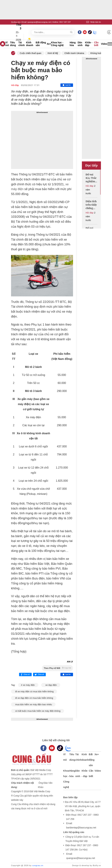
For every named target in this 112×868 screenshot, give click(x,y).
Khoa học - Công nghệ (57, 44)
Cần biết (96, 44)
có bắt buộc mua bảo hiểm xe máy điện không (38, 711)
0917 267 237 (65, 22)
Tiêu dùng (13, 44)
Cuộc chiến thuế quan (31, 53)
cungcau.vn (38, 865)
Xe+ (49, 44)
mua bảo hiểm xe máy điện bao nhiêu (33, 704)
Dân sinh (80, 44)
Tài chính (22, 44)
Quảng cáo (16, 22)
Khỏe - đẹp (89, 44)
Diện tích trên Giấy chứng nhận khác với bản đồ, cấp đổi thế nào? (91, 205)
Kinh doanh (30, 44)
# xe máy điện (28, 685)
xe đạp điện (51, 685)
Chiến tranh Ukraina (74, 53)
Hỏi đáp (15, 85)
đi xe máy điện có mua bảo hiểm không (34, 691)
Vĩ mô (7, 44)
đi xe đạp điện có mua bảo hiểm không (34, 698)
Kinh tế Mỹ (53, 53)
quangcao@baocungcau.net (39, 22)
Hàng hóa (73, 44)
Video (104, 44)
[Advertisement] (42, 140)
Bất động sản (41, 44)
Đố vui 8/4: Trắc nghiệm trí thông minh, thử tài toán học (91, 178)
